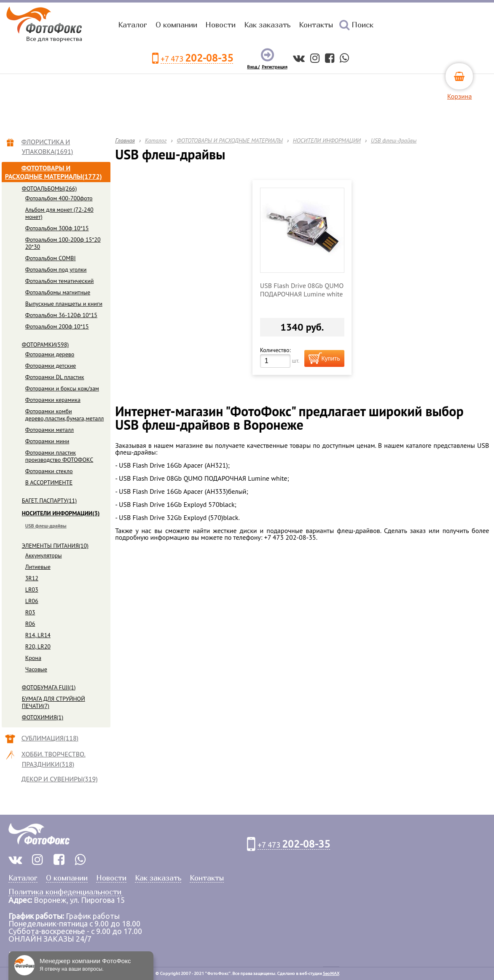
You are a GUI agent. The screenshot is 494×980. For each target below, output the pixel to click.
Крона (33, 658)
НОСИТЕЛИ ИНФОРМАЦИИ (327, 140)
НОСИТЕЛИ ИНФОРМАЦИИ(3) (61, 513)
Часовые (36, 669)
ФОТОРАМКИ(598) (46, 345)
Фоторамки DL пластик (55, 377)
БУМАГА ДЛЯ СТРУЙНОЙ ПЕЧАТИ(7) (54, 702)
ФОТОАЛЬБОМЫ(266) (50, 188)
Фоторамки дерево (50, 354)
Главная (125, 140)
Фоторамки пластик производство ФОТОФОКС (59, 456)
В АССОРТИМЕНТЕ (49, 482)
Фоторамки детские (51, 366)
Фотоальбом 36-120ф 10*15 (61, 315)
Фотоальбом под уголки (56, 269)
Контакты (316, 25)
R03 (30, 612)
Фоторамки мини (47, 441)
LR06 (32, 601)
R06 (30, 624)
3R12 (32, 578)
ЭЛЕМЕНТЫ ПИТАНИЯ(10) (55, 546)
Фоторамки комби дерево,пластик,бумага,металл (65, 415)
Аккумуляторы (44, 555)
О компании (176, 25)
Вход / (253, 67)
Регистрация (275, 67)
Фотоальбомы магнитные (58, 292)
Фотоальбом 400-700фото (59, 198)
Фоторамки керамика (53, 400)
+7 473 (197, 58)
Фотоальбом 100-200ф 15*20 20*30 (63, 243)
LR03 (32, 590)
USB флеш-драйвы (46, 526)
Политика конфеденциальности (65, 892)
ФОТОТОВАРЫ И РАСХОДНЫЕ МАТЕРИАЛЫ (230, 140)
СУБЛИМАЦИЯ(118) (50, 738)
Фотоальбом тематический (60, 281)
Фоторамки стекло (49, 471)
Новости (220, 25)
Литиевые (38, 567)
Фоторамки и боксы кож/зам (62, 388)
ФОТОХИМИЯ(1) (43, 717)
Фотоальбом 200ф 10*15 (57, 326)
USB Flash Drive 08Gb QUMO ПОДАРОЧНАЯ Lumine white (302, 290)
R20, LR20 (38, 646)
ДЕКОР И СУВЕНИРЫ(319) (60, 779)
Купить (330, 358)
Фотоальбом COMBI (51, 258)
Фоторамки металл (50, 430)
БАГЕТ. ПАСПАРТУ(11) (49, 501)
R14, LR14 (38, 635)
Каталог (133, 25)
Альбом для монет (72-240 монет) (59, 213)
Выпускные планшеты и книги (64, 304)
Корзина (459, 96)
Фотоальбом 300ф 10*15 (57, 228)
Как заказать (267, 25)
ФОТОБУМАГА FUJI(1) (49, 687)
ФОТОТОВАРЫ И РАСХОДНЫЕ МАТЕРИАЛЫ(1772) (54, 172)
